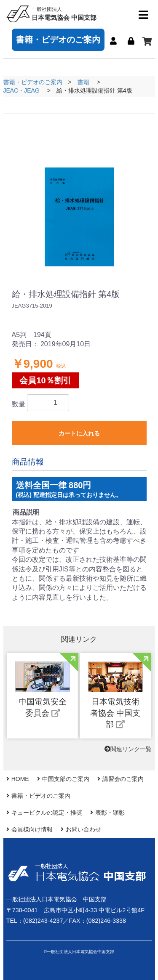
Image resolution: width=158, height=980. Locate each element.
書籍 (83, 82)
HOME (20, 779)
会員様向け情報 (32, 829)
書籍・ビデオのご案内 (58, 40)
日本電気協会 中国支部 (64, 13)
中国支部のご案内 (66, 779)
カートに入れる (79, 433)
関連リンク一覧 (128, 749)
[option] (79, 196)
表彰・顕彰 (110, 813)
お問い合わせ (83, 829)
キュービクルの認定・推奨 (47, 813)
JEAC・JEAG (21, 90)
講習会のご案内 (123, 779)
